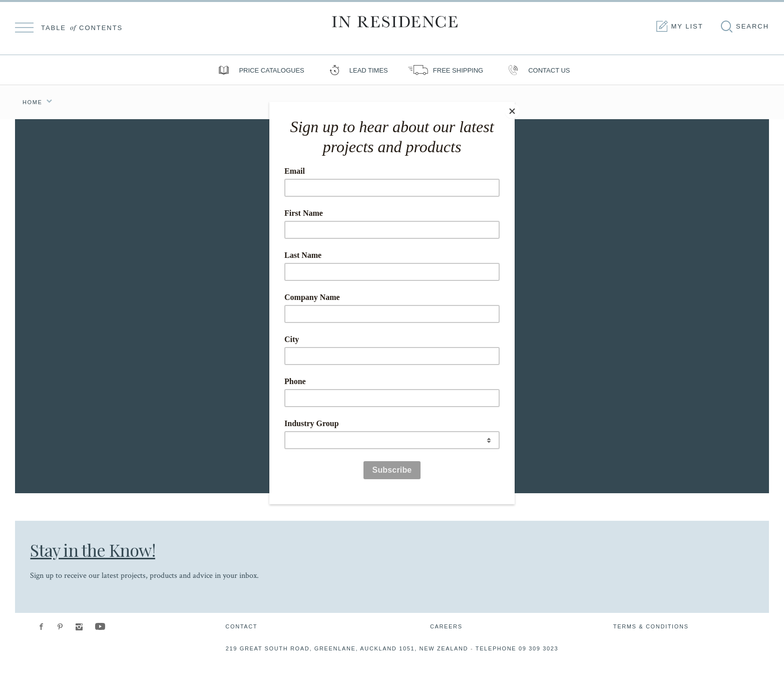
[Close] (512, 104)
